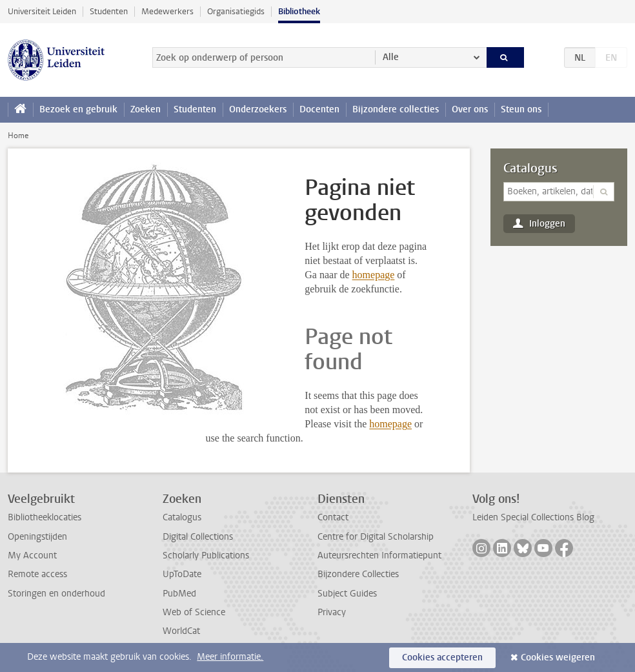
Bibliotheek (299, 11)
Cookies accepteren (442, 657)
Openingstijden (37, 537)
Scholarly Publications (206, 555)
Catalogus (530, 168)
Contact (333, 517)
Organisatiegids (236, 11)
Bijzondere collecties (396, 109)
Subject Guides (347, 594)
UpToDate (182, 574)
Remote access (37, 574)
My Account (32, 555)
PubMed (179, 594)
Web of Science (194, 612)
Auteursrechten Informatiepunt (379, 555)
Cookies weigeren (558, 657)
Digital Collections (198, 537)
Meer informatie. (230, 657)
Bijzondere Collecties (358, 574)
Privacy (332, 612)
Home (18, 136)
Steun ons (521, 109)
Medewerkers (167, 11)
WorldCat (181, 631)
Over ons (470, 109)
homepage (374, 275)
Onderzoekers (258, 109)
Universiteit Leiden (42, 11)
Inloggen (547, 224)
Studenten (109, 11)
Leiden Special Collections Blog (533, 517)
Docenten (319, 109)
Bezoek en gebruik (78, 109)
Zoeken (146, 109)
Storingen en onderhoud (56, 594)
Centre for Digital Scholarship (376, 537)
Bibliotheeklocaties (45, 517)
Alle (391, 57)
